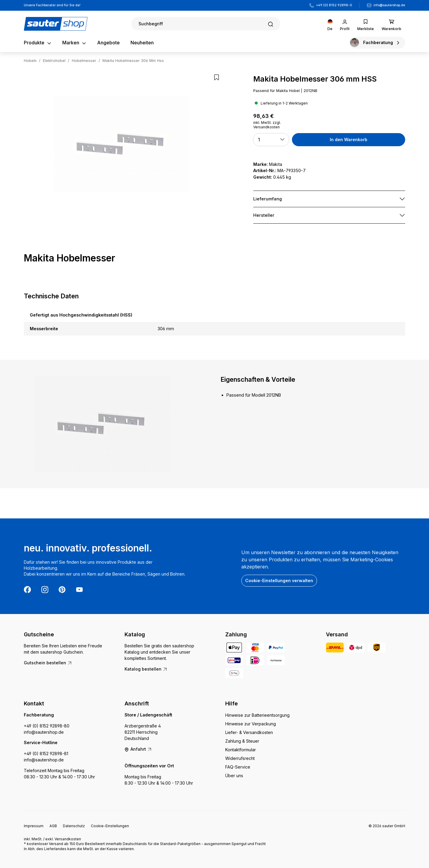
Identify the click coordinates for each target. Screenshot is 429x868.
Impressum (34, 826)
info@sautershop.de (389, 5)
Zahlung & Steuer (242, 741)
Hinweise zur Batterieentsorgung (257, 715)
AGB (53, 826)
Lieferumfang (268, 199)
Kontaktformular (241, 750)
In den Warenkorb (349, 140)
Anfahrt (138, 749)
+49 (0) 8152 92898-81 (46, 754)
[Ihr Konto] (345, 24)
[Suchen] (206, 24)
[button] (271, 140)
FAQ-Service (238, 767)
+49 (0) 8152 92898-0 (334, 5)
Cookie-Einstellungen (110, 826)
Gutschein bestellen (48, 663)
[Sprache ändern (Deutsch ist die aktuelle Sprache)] (330, 24)
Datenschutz (74, 826)
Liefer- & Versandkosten (249, 732)
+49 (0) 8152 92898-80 (47, 726)
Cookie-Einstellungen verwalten (279, 581)
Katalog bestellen (146, 669)
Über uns (234, 776)
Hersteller (264, 215)
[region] (121, 144)
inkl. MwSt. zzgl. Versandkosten (267, 125)
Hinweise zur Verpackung (251, 724)
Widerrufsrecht (240, 758)
